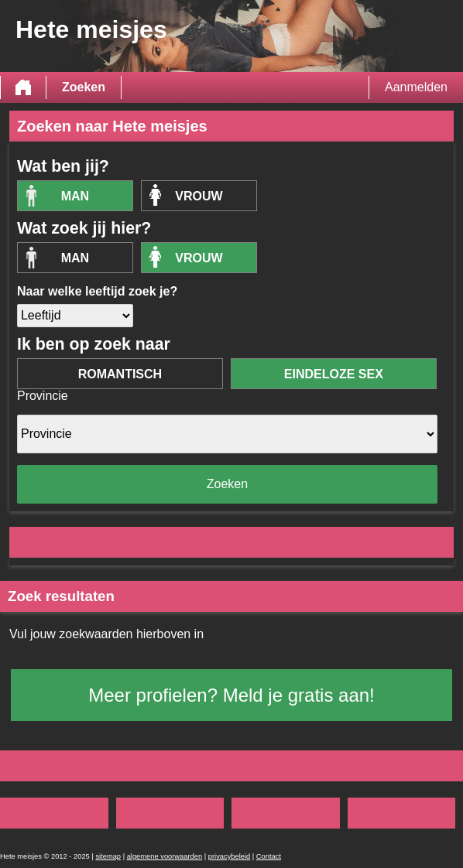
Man (75, 196)
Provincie (43, 396)
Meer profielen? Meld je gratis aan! (231, 695)
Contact (269, 856)
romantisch (120, 374)
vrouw (199, 196)
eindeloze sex (334, 374)
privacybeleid (229, 856)
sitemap (108, 856)
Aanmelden (416, 87)
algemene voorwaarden (165, 856)
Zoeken (84, 87)
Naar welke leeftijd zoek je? (97, 291)
